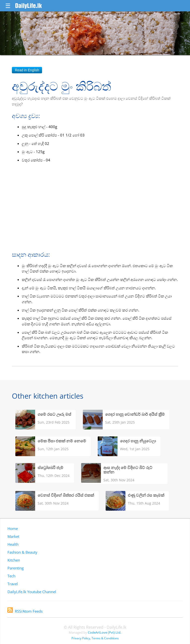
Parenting (16, 568)
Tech (11, 576)
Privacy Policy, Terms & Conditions (95, 638)
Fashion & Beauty (22, 552)
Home (13, 528)
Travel (13, 584)
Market (13, 536)
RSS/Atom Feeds (25, 611)
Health (13, 544)
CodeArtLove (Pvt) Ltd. (105, 632)
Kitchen (14, 560)
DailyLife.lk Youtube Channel (32, 592)
